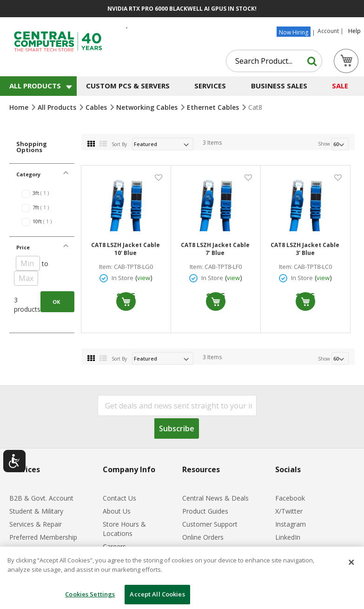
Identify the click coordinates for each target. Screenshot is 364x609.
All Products (58, 107)
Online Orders (203, 537)
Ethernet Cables (214, 107)
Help (354, 31)
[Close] (351, 562)
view (144, 278)
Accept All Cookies (157, 594)
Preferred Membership (43, 537)
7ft (46, 207)
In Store (122, 278)
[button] (158, 177)
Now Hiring (294, 32)
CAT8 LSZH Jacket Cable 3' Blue (305, 249)
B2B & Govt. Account (41, 498)
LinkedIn (288, 537)
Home (20, 107)
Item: (106, 267)
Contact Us (119, 498)
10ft (47, 221)
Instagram (291, 524)
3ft (46, 193)
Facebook (290, 498)
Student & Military (36, 511)
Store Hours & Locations (124, 529)
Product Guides (205, 511)
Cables (97, 107)
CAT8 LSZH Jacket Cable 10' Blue (126, 249)
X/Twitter (289, 511)
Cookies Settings (90, 594)
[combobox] (274, 61)
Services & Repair (36, 524)
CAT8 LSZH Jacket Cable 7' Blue (215, 249)
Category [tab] (28, 174)
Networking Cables (148, 107)
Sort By (119, 144)
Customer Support (210, 524)
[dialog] (182, 578)
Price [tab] (23, 247)
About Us (117, 511)
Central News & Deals (215, 498)
